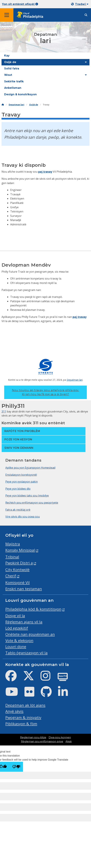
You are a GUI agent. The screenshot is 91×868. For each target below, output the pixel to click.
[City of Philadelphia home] (31, 15)
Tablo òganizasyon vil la (26, 653)
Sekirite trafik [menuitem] (14, 81)
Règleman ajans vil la (24, 622)
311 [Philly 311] (4, 411)
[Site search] (86, 15)
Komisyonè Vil (18, 583)
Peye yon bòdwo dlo (18, 489)
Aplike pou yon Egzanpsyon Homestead (30, 468)
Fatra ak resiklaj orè (18, 510)
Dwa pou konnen (60, 737)
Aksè (69, 741)
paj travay (45, 172)
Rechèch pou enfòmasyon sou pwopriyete (32, 503)
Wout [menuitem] (8, 75)
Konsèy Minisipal (20, 550)
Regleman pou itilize (33, 737)
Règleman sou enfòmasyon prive (42, 741)
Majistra (13, 544)
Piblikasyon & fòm (21, 724)
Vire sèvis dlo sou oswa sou (23, 517)
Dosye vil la (15, 616)
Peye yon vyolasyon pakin (22, 482)
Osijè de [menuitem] (10, 62)
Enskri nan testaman (24, 589)
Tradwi (82, 4)
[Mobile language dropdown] (80, 4)
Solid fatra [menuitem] (12, 68)
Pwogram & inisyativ (23, 717)
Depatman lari (17, 105)
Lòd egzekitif (17, 628)
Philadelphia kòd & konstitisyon (33, 609)
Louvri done (16, 647)
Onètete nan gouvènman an (30, 634)
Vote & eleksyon (19, 640)
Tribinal (12, 557)
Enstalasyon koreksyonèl (21, 475)
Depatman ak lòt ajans (25, 705)
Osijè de (34, 105)
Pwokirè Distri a (19, 563)
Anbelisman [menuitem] (13, 88)
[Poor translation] (16, 767)
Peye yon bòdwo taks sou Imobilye (27, 496)
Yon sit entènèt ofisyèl (20, 4)
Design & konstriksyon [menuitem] (20, 94)
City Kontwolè (17, 570)
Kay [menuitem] (7, 56)
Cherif (11, 576)
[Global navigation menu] (7, 15)
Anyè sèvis (14, 711)
